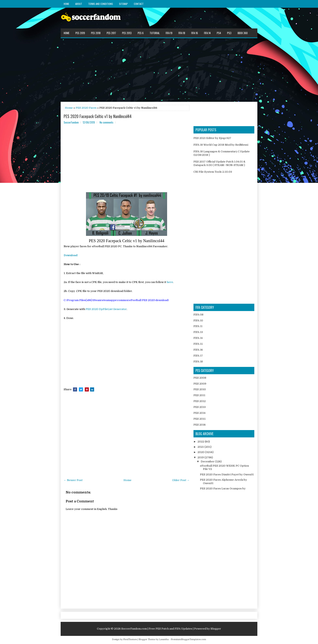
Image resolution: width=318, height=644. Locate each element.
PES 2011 (199, 395)
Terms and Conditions (101, 4)
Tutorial (155, 33)
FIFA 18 (182, 33)
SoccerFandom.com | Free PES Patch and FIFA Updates (157, 629)
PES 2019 (80, 33)
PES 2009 (200, 384)
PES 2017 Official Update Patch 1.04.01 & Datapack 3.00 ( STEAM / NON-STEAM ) (219, 163)
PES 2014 (199, 413)
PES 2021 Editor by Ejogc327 (212, 138)
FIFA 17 (198, 356)
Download (71, 255)
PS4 (219, 33)
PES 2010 (200, 389)
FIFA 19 (169, 33)
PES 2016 (200, 425)
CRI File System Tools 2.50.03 (213, 172)
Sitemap (123, 4)
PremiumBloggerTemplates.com (188, 639)
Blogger (216, 629)
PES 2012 (200, 401)
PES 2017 (111, 33)
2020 (201, 452)
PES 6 (141, 33)
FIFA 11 (198, 326)
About (79, 4)
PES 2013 (127, 33)
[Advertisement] (159, 70)
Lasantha (164, 639)
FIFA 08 (198, 315)
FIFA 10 (198, 320)
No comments (106, 122)
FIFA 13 (198, 332)
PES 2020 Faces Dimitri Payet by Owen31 (227, 474)
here (170, 282)
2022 (201, 442)
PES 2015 (200, 419)
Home (66, 4)
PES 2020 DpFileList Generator (106, 309)
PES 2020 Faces (86, 108)
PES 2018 (96, 33)
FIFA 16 (195, 33)
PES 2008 (200, 378)
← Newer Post (73, 480)
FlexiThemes (130, 639)
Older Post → (181, 480)
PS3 (229, 33)
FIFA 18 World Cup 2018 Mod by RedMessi (221, 145)
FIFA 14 (207, 33)
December (208, 461)
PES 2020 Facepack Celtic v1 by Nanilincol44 (98, 116)
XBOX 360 (243, 33)
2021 (201, 447)
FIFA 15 (198, 344)
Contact (139, 4)
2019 (201, 457)
